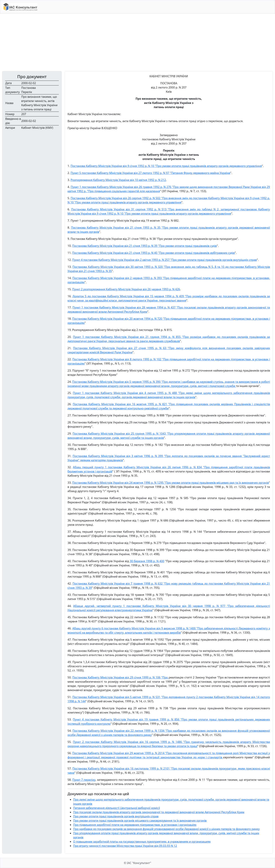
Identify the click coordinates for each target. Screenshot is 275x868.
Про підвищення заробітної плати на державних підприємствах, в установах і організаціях (135, 825)
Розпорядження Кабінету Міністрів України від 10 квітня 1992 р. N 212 (118, 180)
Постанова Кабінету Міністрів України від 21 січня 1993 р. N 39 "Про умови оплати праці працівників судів (145, 246)
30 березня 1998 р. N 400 (147, 561)
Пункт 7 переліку (84, 780)
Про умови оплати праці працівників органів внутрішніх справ (116, 816)
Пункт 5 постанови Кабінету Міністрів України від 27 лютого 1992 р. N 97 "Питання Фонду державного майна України (150, 173)
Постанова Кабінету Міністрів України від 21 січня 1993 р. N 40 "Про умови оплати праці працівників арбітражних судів (153, 253)
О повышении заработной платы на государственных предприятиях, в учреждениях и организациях (142, 842)
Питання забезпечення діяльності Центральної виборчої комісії (117, 808)
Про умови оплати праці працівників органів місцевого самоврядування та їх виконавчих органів (140, 821)
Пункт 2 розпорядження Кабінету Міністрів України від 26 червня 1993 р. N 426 (126, 289)
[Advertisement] (137, 42)
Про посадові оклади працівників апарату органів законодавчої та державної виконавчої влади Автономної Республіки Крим (159, 812)
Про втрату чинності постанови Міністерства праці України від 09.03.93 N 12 (125, 846)
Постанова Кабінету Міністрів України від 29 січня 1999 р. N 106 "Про (121, 677)
